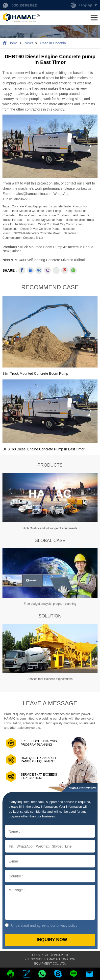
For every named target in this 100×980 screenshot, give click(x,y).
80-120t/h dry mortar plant (45, 220)
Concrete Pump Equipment (30, 206)
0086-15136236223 (25, 5)
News (29, 43)
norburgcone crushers (54, 215)
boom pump (27, 215)
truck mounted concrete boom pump (37, 211)
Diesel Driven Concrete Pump (40, 229)
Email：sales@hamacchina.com (28, 194)
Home (13, 43)
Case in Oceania (53, 43)
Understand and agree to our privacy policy (41, 925)
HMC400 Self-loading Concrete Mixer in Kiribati (48, 260)
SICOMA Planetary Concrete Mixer (37, 233)
